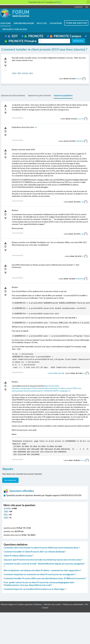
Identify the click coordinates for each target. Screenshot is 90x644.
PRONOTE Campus (66, 36)
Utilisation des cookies (52, 604)
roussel (82, 460)
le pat (82, 202)
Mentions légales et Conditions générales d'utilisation (21, 604)
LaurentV (78, 79)
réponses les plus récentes (39, 95)
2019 (19, 73)
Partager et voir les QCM (15, 29)
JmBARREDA (79, 141)
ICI (74, 265)
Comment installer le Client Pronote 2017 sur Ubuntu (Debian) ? (35, 552)
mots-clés (42, 23)
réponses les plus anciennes (13, 95)
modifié (56, 373)
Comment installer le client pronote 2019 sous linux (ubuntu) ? (44, 49)
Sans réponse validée (24, 23)
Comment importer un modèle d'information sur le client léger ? (35, 589)
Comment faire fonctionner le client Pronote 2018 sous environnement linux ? (42, 548)
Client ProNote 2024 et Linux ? (19, 556)
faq (87, 7)
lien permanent (18, 118)
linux (31, 73)
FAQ (86, 604)
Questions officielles (19, 491)
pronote (25, 73)
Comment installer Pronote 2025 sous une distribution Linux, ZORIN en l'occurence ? (45, 578)
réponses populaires (63, 95)
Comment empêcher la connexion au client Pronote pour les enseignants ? (40, 574)
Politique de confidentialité (73, 604)
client (14, 73)
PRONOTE (34, 36)
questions (6, 23)
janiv (83, 373)
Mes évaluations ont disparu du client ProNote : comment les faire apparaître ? (42, 570)
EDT (13, 36)
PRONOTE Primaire (21, 41)
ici (36, 127)
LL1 (82, 256)
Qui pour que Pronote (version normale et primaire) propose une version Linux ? (43, 560)
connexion (78, 7)
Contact (45, 608)
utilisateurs (56, 23)
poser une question (76, 23)
